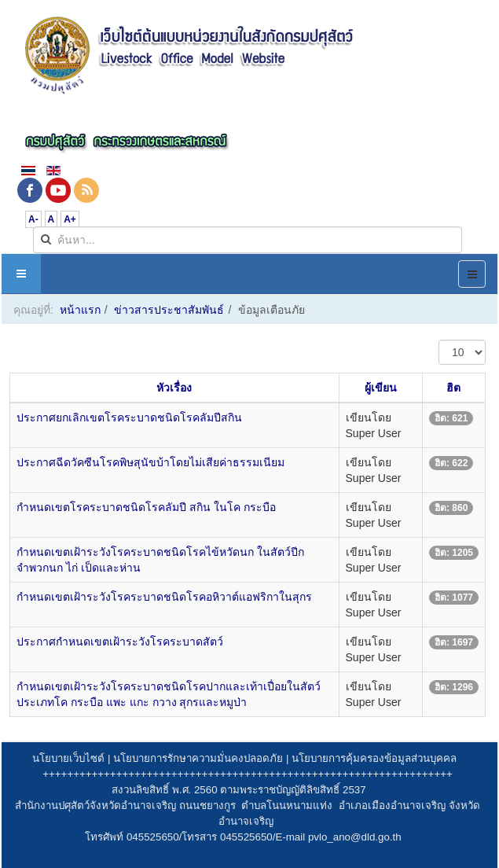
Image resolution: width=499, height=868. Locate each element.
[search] (248, 240)
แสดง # (439, 340)
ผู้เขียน (381, 388)
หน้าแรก (80, 310)
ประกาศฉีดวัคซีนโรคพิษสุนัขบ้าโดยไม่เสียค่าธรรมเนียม (150, 462)
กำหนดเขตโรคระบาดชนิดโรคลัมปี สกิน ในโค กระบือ (146, 507)
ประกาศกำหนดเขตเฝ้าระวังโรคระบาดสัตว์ (120, 642)
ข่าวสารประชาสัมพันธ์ (169, 310)
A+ (70, 219)
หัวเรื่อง (174, 388)
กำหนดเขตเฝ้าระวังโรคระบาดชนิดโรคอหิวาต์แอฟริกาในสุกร (164, 597)
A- (33, 219)
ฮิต (453, 388)
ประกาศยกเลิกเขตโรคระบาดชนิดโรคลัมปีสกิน (129, 417)
